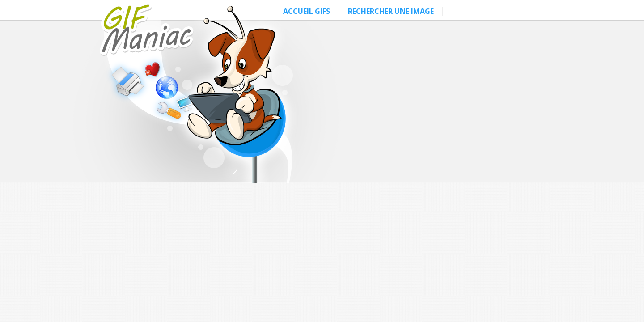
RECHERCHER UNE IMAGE (391, 11)
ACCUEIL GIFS (307, 11)
